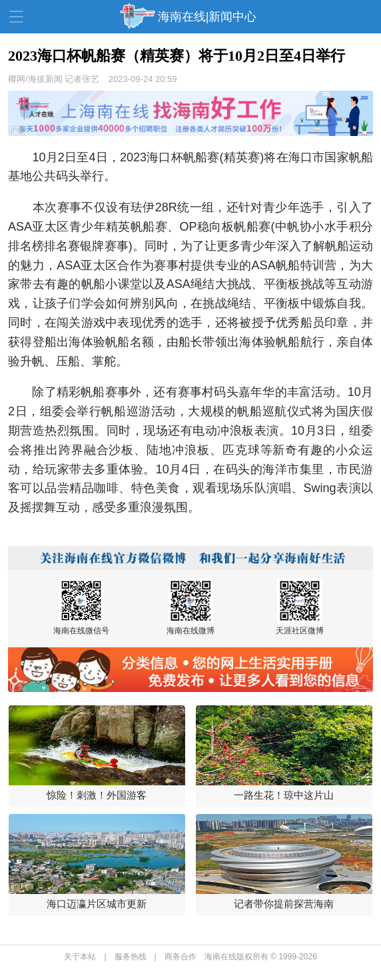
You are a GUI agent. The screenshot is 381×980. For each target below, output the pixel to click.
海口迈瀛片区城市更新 (97, 904)
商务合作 (181, 957)
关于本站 (80, 957)
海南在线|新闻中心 (207, 17)
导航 (16, 17)
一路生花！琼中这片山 (284, 795)
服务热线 (131, 957)
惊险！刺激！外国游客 (97, 795)
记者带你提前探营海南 (284, 904)
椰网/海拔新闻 (35, 79)
